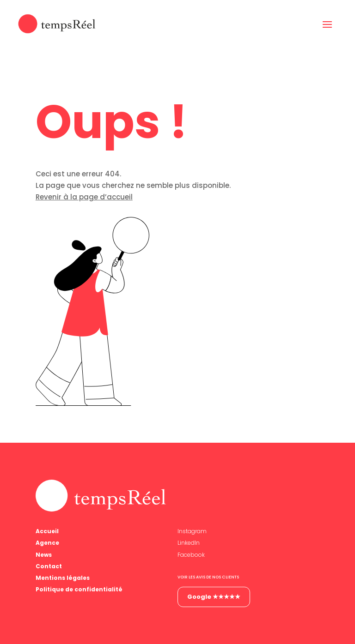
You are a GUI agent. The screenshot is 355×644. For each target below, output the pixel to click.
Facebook (191, 555)
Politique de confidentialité (79, 589)
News (44, 555)
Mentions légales (63, 578)
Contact (49, 566)
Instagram (192, 531)
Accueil (47, 531)
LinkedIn (189, 543)
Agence (47, 543)
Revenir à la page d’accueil (84, 197)
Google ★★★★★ (214, 597)
